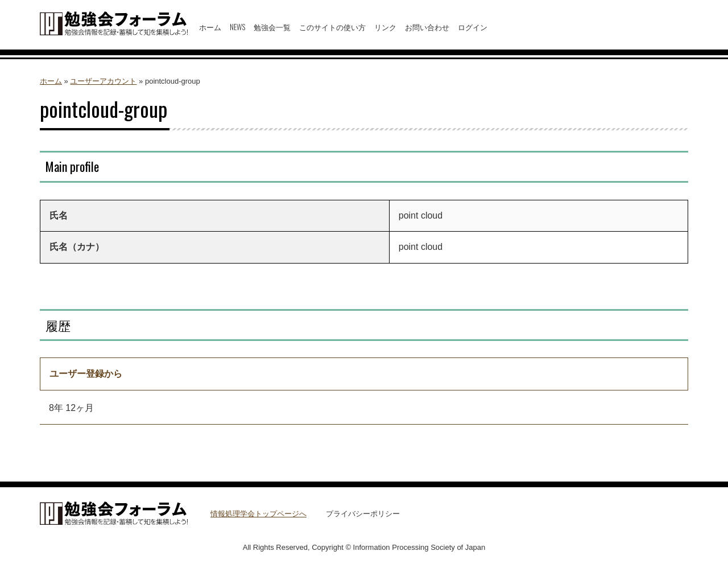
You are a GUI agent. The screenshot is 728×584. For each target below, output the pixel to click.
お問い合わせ (427, 27)
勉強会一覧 (272, 27)
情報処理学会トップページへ (258, 514)
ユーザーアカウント (103, 81)
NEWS (237, 27)
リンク (385, 27)
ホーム (210, 27)
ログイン (473, 27)
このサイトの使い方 (332, 27)
